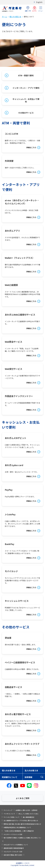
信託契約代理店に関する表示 (13, 855)
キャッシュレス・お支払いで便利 (26, 100)
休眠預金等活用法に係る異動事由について (17, 827)
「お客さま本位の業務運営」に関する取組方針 (19, 831)
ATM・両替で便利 (26, 75)
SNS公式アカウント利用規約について (16, 845)
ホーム (4, 17)
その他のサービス (26, 113)
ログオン (35, 9)
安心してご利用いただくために (29, 814)
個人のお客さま (15, 17)
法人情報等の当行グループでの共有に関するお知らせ (21, 820)
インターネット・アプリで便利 (26, 88)
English (39, 2)
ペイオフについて (9, 814)
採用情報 (28, 777)
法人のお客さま (31, 770)
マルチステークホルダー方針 (13, 852)
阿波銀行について (10, 777)
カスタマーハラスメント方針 (13, 834)
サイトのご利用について (12, 817)
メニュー (41, 9)
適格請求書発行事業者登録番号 (14, 848)
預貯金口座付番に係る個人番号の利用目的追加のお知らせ (22, 824)
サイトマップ (8, 810)
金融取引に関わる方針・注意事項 (26, 810)
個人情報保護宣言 (29, 817)
